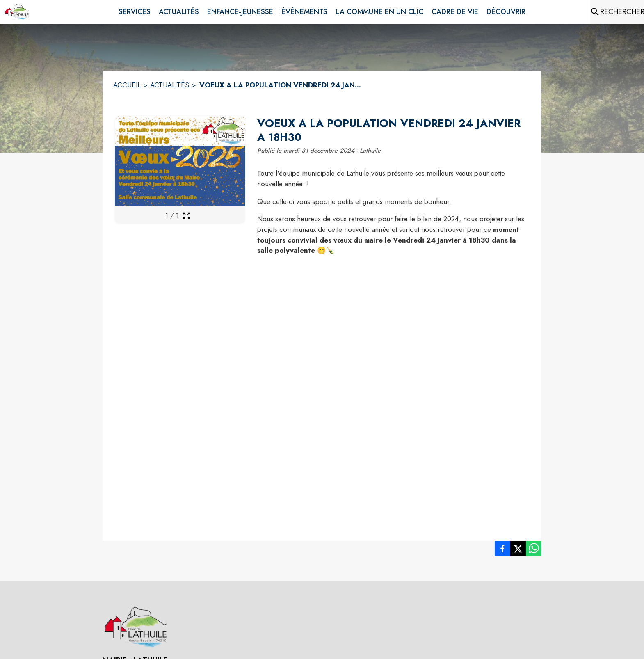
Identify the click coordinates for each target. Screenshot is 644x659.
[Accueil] (17, 12)
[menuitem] (135, 10)
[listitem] (502, 550)
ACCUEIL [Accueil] (127, 85)
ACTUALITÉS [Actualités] (170, 85)
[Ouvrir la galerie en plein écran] (186, 216)
